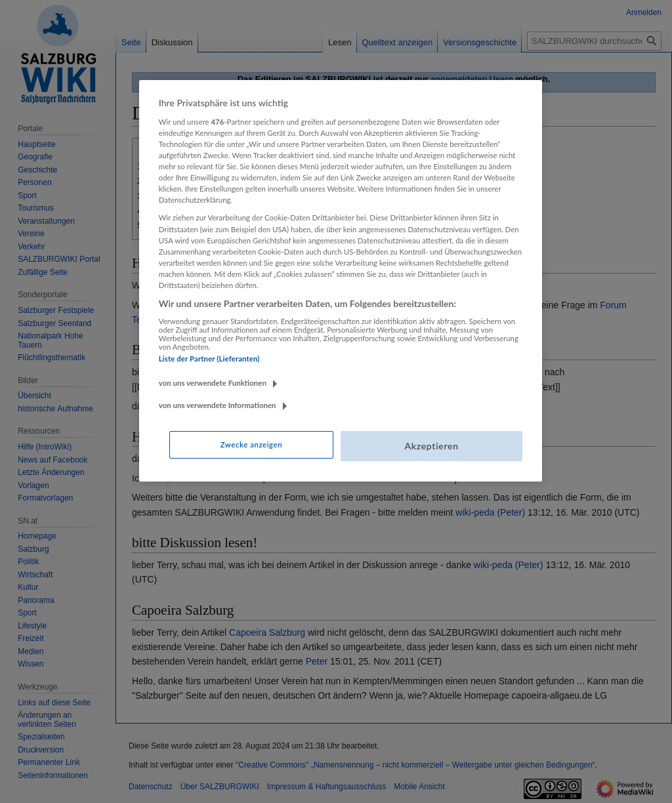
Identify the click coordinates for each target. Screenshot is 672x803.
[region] (341, 280)
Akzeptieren (431, 446)
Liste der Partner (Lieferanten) (209, 359)
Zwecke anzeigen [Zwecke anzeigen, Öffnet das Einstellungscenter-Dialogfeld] (251, 444)
